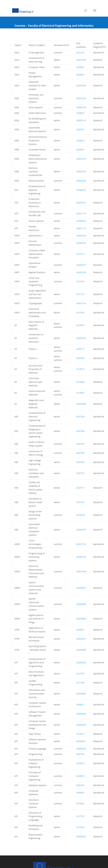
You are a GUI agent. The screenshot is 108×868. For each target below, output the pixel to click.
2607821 (81, 129)
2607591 (81, 444)
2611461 (81, 827)
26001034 (81, 171)
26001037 (81, 159)
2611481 (81, 683)
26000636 (81, 714)
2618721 (81, 369)
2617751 (81, 294)
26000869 (81, 619)
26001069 (81, 85)
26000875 (81, 588)
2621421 (81, 53)
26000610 (81, 203)
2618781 (81, 325)
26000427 (81, 639)
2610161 (81, 502)
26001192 (81, 544)
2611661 (81, 281)
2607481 (81, 358)
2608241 (81, 113)
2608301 (81, 150)
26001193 (81, 303)
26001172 (81, 228)
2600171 (81, 349)
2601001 (81, 785)
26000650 (81, 694)
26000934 (81, 221)
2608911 (81, 705)
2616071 (81, 734)
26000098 (81, 650)
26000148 (81, 107)
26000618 (81, 190)
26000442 (81, 338)
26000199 (81, 530)
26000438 (81, 181)
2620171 (81, 488)
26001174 (81, 214)
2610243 (81, 515)
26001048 (81, 571)
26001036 (81, 98)
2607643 (81, 431)
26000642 (81, 836)
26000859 (81, 604)
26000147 (81, 120)
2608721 (81, 763)
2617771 (81, 254)
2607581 (81, 453)
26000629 (81, 662)
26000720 (81, 557)
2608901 (81, 776)
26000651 (81, 741)
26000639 (81, 725)
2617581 (81, 674)
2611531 (81, 816)
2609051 (81, 793)
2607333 (81, 417)
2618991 (81, 393)
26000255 (81, 236)
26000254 (81, 272)
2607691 (81, 462)
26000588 (81, 404)
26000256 (81, 243)
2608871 (81, 141)
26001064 (81, 60)
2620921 (81, 630)
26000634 (81, 749)
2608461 (81, 75)
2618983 (81, 382)
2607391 (81, 754)
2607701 (81, 473)
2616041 (81, 804)
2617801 (81, 313)
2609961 (81, 67)
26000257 (81, 265)
